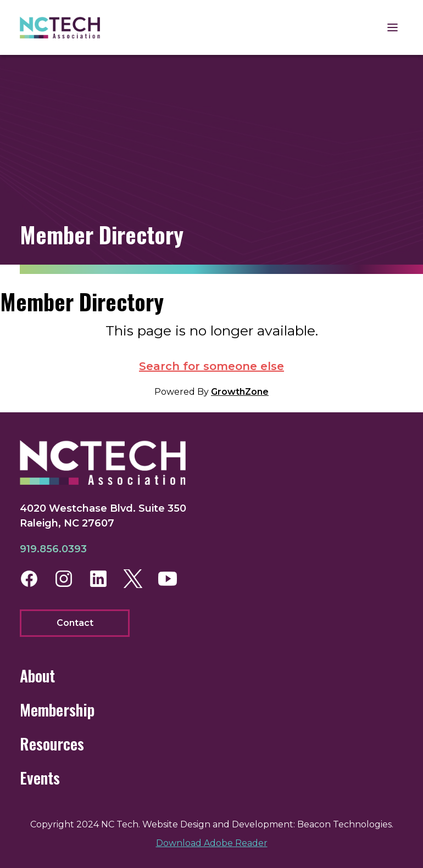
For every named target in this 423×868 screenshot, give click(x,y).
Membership (57, 710)
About (37, 676)
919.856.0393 (53, 549)
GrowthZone (240, 392)
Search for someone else (211, 366)
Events (40, 778)
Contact (75, 623)
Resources (52, 744)
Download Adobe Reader (212, 843)
